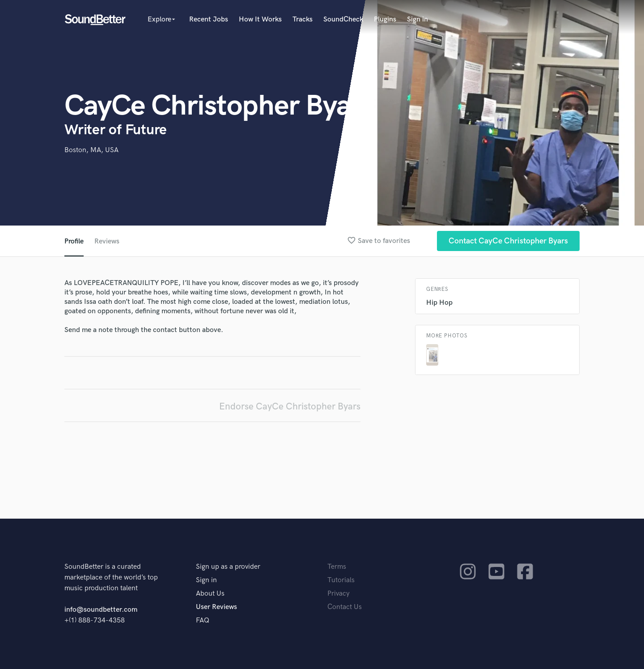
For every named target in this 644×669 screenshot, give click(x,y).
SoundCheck (343, 19)
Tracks (303, 19)
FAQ (203, 620)
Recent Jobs (209, 19)
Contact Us (345, 607)
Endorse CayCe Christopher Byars (290, 407)
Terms (337, 567)
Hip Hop (439, 303)
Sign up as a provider (228, 567)
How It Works (260, 19)
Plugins (385, 19)
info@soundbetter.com (101, 610)
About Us (210, 594)
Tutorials (341, 580)
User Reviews (216, 607)
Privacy (339, 594)
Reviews (107, 241)
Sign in (417, 19)
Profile (74, 241)
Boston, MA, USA (91, 150)
